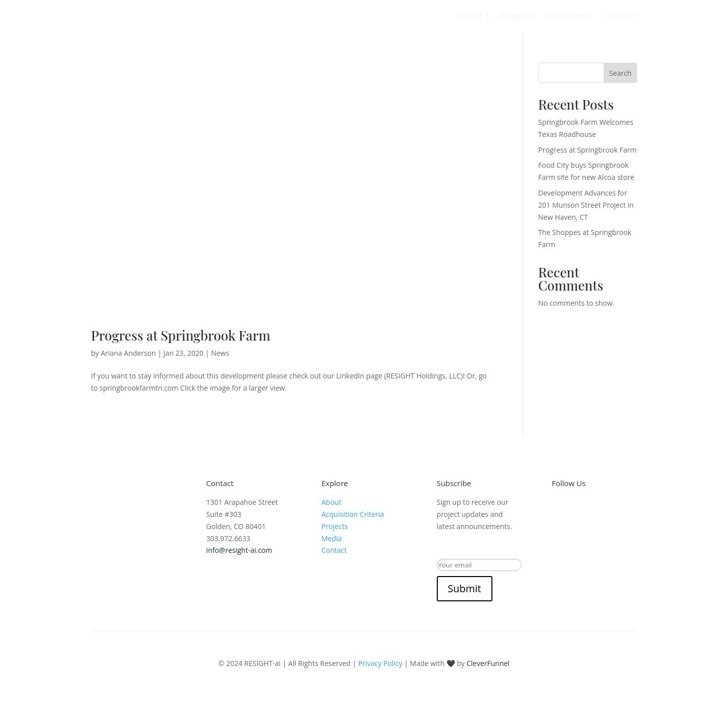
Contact (620, 16)
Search (620, 73)
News (220, 353)
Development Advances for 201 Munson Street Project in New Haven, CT (586, 205)
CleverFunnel (488, 663)
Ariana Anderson (128, 353)
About (473, 16)
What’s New (569, 16)
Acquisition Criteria (353, 514)
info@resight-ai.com (239, 550)
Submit (465, 588)
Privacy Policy (380, 663)
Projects (518, 16)
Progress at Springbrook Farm (181, 335)
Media (332, 538)
